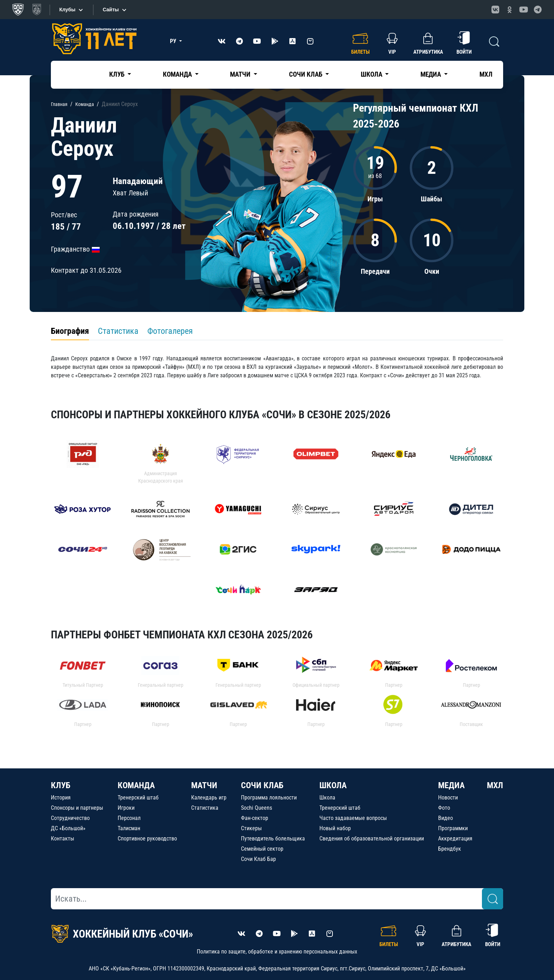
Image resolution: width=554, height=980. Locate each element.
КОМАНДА (136, 785)
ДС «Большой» (68, 828)
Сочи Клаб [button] (306, 74)
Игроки (126, 808)
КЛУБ (61, 785)
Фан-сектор (255, 818)
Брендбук (450, 849)
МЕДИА (451, 785)
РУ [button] (174, 41)
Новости (448, 798)
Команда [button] (178, 74)
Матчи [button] (241, 74)
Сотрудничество (70, 818)
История (61, 798)
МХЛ (486, 74)
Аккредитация (455, 839)
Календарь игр (209, 798)
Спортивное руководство (147, 839)
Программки (453, 828)
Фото (444, 808)
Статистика (205, 808)
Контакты (63, 839)
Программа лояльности (269, 798)
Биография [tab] (70, 331)
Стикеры (251, 828)
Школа (327, 798)
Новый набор (335, 828)
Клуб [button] (117, 74)
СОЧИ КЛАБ (262, 785)
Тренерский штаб (138, 798)
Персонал (129, 818)
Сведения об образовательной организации (372, 839)
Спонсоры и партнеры (77, 808)
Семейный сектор (262, 849)
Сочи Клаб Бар (258, 859)
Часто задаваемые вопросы (353, 818)
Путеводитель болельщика (273, 839)
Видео (446, 818)
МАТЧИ (204, 785)
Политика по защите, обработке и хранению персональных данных (277, 952)
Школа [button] (372, 74)
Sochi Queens (257, 808)
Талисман (129, 828)
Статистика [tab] (118, 331)
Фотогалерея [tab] (170, 331)
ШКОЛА (333, 785)
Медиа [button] (431, 74)
